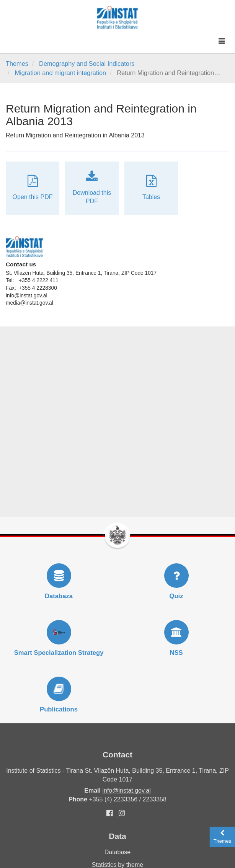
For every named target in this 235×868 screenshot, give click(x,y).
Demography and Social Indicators (87, 64)
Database (118, 852)
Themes (17, 64)
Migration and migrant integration (60, 73)
